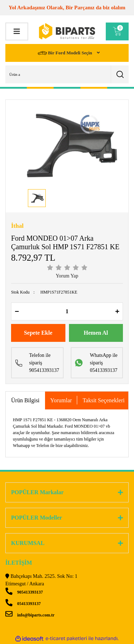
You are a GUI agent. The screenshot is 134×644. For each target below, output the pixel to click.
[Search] (67, 74)
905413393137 (24, 592)
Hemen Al (96, 333)
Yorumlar (61, 400)
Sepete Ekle (38, 333)
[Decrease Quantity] (17, 311)
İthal (17, 226)
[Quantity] (67, 311)
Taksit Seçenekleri (104, 400)
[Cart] (117, 31)
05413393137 (23, 604)
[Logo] (67, 31)
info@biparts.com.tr (30, 615)
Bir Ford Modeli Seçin (66, 53)
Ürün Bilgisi (25, 400)
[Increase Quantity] (117, 311)
